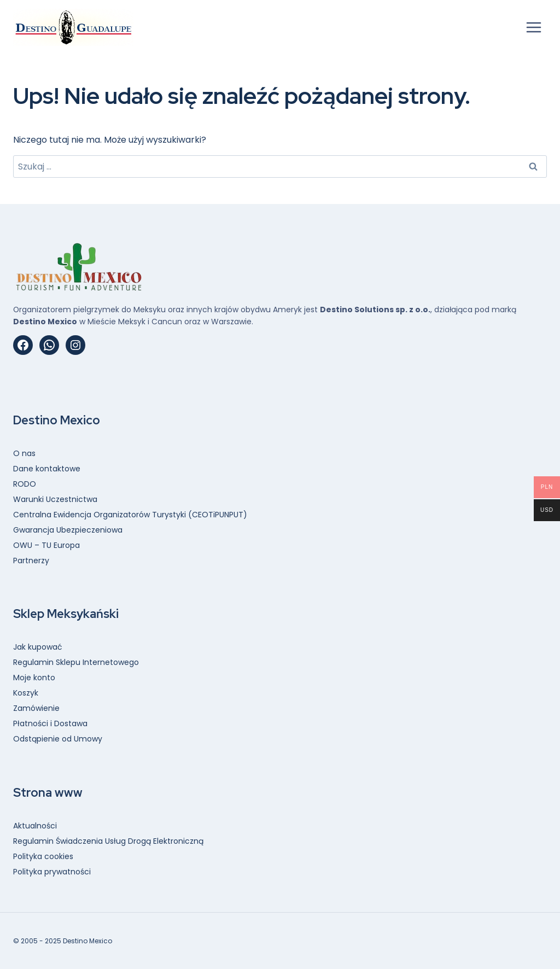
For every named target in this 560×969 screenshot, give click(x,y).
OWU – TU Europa (46, 545)
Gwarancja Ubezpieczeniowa (68, 530)
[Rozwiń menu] (533, 27)
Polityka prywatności (52, 872)
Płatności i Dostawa (50, 723)
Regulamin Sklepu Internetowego (76, 662)
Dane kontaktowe (47, 469)
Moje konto (34, 678)
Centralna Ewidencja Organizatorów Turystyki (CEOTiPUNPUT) (130, 515)
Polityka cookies (43, 856)
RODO (25, 484)
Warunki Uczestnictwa (55, 499)
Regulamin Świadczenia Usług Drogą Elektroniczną (108, 841)
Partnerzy (31, 561)
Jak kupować (38, 647)
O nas (24, 453)
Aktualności (35, 826)
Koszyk (26, 693)
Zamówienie (36, 708)
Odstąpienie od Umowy (58, 739)
